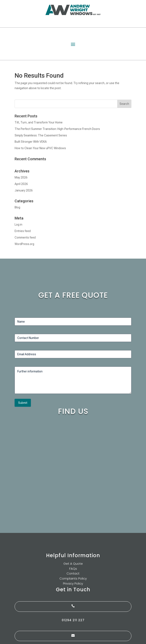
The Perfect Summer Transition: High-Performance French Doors (57, 129)
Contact (73, 573)
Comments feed (25, 237)
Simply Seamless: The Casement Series (41, 135)
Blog (17, 207)
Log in (18, 225)
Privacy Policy (73, 583)
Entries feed (23, 231)
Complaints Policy (73, 578)
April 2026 (21, 184)
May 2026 (21, 177)
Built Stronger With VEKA (31, 142)
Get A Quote (73, 564)
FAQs (73, 569)
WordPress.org (24, 244)
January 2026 (24, 190)
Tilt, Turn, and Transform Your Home (39, 122)
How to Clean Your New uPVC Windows (40, 148)
